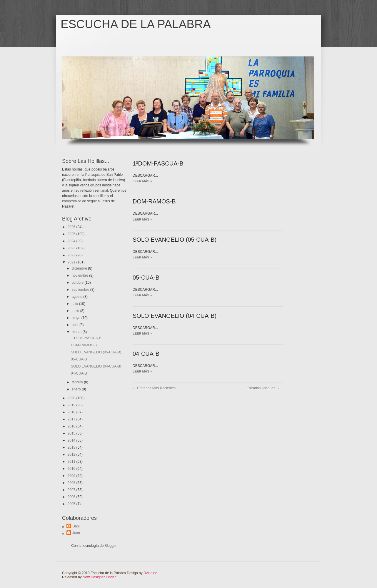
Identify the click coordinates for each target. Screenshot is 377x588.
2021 (72, 262)
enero (77, 389)
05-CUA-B (79, 359)
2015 (72, 433)
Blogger (111, 546)
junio (76, 311)
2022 (72, 255)
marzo (77, 332)
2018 (72, 412)
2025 (72, 234)
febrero (78, 382)
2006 (72, 497)
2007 (72, 490)
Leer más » (142, 181)
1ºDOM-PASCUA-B (86, 338)
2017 (72, 419)
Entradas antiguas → (263, 388)
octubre (78, 283)
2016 (72, 426)
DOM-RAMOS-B (84, 345)
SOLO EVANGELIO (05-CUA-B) (96, 352)
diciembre (80, 268)
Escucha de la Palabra (136, 24)
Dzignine (150, 573)
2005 (72, 504)
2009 (72, 476)
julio (75, 304)
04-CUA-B (79, 373)
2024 (72, 241)
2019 (72, 405)
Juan (76, 533)
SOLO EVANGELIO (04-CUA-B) (96, 366)
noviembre (80, 275)
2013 (72, 447)
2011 (72, 462)
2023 (72, 248)
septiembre (81, 290)
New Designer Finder (99, 577)
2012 (72, 455)
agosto (77, 297)
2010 (72, 469)
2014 (72, 440)
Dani (76, 526)
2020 (72, 398)
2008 (72, 483)
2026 (72, 227)
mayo (77, 318)
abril (76, 325)
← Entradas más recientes (154, 388)
